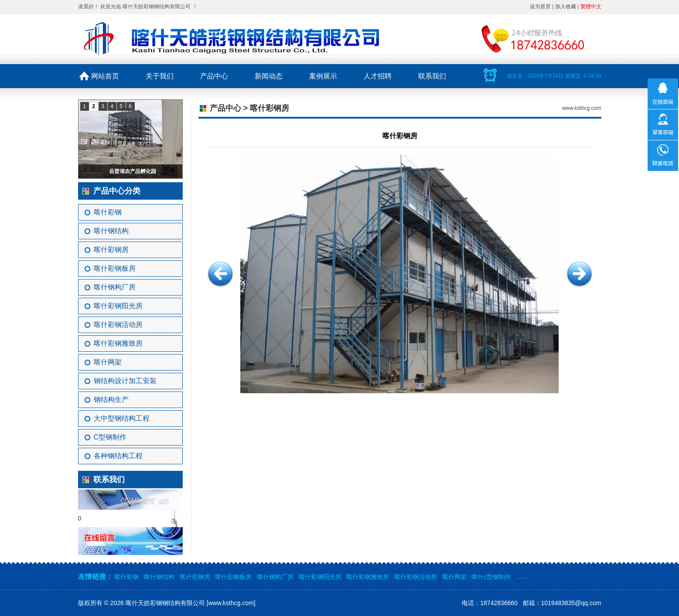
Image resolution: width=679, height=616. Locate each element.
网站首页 (105, 76)
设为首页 (540, 7)
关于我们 (160, 76)
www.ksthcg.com (582, 108)
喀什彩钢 (108, 212)
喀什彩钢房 (111, 250)
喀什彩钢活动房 (118, 325)
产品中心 (214, 76)
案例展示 (323, 76)
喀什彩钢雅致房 (118, 343)
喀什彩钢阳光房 (118, 306)
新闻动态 (269, 76)
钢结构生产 (111, 400)
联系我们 (432, 76)
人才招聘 (378, 76)
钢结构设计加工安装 (125, 381)
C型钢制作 (110, 437)
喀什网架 (108, 362)
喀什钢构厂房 (115, 287)
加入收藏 (566, 7)
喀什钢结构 (111, 231)
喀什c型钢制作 (491, 577)
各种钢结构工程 (118, 456)
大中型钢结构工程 (122, 418)
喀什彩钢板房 (115, 268)
